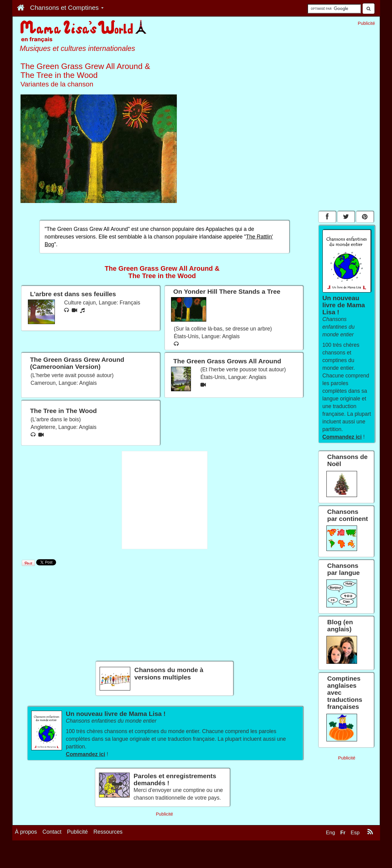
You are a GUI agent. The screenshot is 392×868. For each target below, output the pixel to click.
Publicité (78, 832)
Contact (52, 832)
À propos (26, 832)
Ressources (108, 832)
